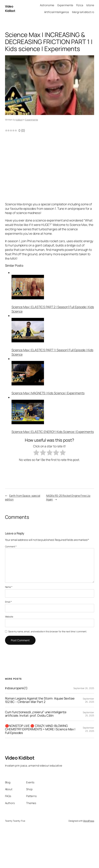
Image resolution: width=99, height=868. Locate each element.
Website (9, 617)
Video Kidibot (10, 9)
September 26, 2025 (84, 688)
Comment (11, 546)
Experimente (32, 120)
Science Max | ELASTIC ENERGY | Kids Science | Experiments (53, 432)
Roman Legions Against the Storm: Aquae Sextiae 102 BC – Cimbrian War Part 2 (40, 700)
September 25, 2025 (88, 714)
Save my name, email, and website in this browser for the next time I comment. (48, 631)
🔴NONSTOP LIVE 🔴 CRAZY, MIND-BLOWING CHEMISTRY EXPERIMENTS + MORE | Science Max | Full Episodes (40, 729)
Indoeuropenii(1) (16, 688)
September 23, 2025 (88, 729)
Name (9, 587)
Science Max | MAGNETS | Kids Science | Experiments (48, 393)
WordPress (89, 821)
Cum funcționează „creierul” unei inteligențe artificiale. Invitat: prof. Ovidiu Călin (36, 714)
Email (8, 602)
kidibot (19, 120)
